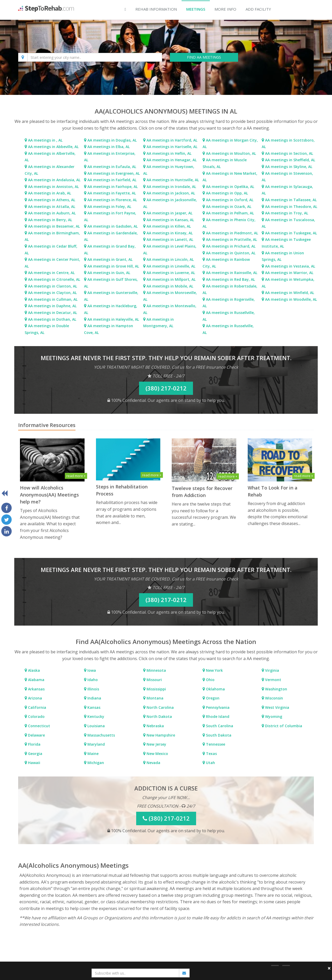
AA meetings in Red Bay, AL (230, 279)
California (37, 707)
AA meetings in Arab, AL (50, 193)
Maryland (96, 744)
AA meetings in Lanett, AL (170, 239)
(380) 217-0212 (166, 388)
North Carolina (160, 707)
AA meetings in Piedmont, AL (232, 233)
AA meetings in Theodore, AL (291, 206)
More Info (225, 9)
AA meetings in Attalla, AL (52, 206)
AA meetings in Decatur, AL (53, 313)
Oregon (212, 698)
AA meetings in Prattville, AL (231, 239)
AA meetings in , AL (45, 140)
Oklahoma (215, 689)
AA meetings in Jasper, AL (170, 213)
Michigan (95, 763)
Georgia (35, 754)
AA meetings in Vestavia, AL (290, 266)
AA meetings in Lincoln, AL (170, 259)
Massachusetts (101, 735)
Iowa (91, 670)
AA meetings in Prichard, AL (231, 246)
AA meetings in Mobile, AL (170, 286)
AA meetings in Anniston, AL (53, 187)
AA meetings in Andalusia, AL (54, 180)
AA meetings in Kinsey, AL (170, 233)
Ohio (210, 680)
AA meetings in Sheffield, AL (290, 160)
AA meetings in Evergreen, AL (114, 173)
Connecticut (39, 726)
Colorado (36, 716)
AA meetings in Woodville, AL (291, 299)
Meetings (196, 9)
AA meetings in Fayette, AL (112, 193)
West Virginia (277, 707)
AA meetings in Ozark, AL (229, 206)
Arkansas (36, 689)
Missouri (154, 680)
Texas (211, 754)
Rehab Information (156, 9)
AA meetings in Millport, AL (171, 279)
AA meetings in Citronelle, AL (54, 279)
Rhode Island (217, 716)
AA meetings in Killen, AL (169, 226)
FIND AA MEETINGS (204, 57)
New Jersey (156, 744)
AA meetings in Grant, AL (110, 259)
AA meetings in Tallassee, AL (291, 200)
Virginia (272, 670)
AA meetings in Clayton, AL (52, 293)
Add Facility (258, 9)
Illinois (93, 689)
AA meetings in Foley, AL (109, 206)
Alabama (36, 680)
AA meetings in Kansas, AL (170, 220)
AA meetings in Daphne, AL (52, 306)
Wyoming (273, 716)
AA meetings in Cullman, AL (53, 299)
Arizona (34, 698)
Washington (276, 689)
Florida (34, 744)
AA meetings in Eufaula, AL (112, 167)
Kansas (93, 707)
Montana (154, 698)
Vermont (273, 680)
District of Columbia (283, 726)
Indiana (94, 698)
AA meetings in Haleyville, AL (113, 319)
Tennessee (215, 744)
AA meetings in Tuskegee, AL (291, 233)
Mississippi (156, 689)
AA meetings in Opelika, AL (230, 187)
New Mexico (157, 754)
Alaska (33, 670)
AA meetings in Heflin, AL (169, 153)
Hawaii (34, 763)
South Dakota (218, 735)
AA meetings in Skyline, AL (289, 167)
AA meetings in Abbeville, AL (53, 147)
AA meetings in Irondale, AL (171, 187)
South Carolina (219, 726)
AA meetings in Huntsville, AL (173, 180)
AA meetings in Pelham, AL (230, 213)
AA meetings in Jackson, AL (171, 193)
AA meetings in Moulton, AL (231, 153)
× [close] (329, 968)
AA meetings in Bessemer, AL (54, 226)
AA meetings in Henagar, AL (172, 160)
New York (214, 670)
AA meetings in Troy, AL (287, 213)
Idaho (92, 680)
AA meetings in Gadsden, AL (113, 226)
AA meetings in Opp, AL (227, 193)
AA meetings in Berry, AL (50, 220)
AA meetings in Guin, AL (109, 273)
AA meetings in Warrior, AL (289, 273)
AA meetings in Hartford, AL (172, 140)
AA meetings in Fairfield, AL (112, 180)
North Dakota (159, 716)
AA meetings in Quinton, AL (231, 253)
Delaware (36, 735)
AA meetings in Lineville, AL (171, 266)
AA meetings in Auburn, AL (52, 213)
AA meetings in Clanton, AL (53, 286)
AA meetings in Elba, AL (109, 147)
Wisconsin (274, 698)
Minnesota (156, 670)
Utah (210, 763)
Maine (92, 754)
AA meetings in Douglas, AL (112, 140)
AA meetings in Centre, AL (51, 273)
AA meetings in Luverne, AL (171, 273)
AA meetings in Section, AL (289, 153)
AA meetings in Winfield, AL (290, 293)
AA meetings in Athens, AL (52, 200)
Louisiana (96, 726)
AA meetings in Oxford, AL (230, 200)
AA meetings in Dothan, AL (52, 319)
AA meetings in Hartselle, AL (172, 147)
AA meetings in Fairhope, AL (113, 187)
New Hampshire (160, 735)
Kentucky (95, 716)
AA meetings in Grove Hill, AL (113, 266)
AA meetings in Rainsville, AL (232, 273)
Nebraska (155, 726)
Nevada (153, 763)
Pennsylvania (217, 707)
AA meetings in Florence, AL (112, 200)
